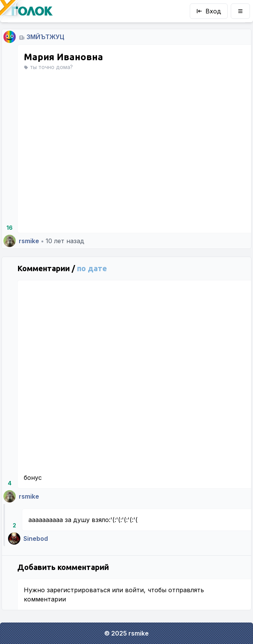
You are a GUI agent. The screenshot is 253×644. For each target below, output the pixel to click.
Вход (209, 11)
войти (134, 590)
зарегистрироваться (78, 590)
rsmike (29, 241)
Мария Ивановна (63, 57)
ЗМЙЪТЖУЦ (45, 37)
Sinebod (36, 539)
